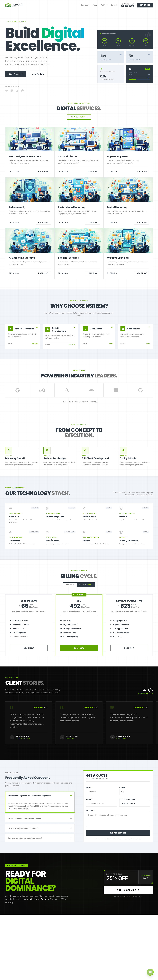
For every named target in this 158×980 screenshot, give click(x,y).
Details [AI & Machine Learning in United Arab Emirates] (14, 273)
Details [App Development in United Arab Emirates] (112, 172)
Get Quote (145, 5)
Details (90, 811)
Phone (123, 787)
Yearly (86, 585)
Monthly (70, 585)
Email (89, 799)
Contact (114, 5)
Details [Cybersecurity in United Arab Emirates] (14, 222)
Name (89, 787)
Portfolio (104, 5)
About (95, 5)
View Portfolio (38, 74)
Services (85, 5)
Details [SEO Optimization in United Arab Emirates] (63, 172)
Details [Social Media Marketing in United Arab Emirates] (63, 222)
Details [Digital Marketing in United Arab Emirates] (112, 222)
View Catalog (79, 117)
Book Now (43, 172)
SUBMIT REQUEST (118, 833)
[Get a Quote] (150, 972)
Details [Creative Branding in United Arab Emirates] (112, 273)
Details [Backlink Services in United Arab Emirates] (63, 273)
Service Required (128, 799)
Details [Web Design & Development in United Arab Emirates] (14, 172)
